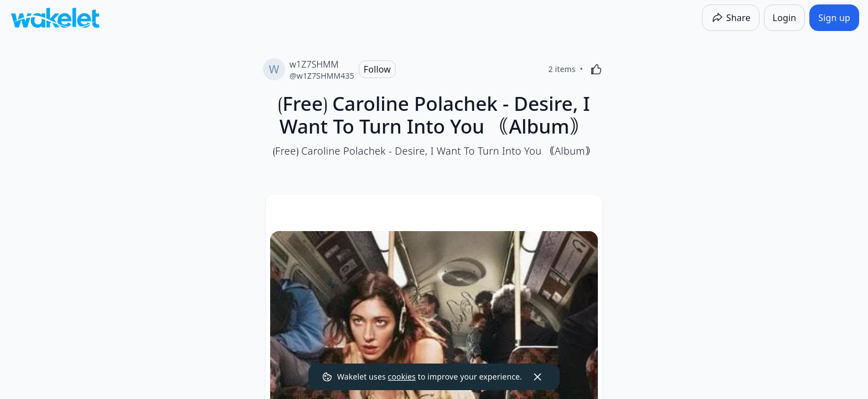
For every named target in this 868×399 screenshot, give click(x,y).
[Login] (785, 18)
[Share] (731, 18)
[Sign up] (834, 18)
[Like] (596, 69)
